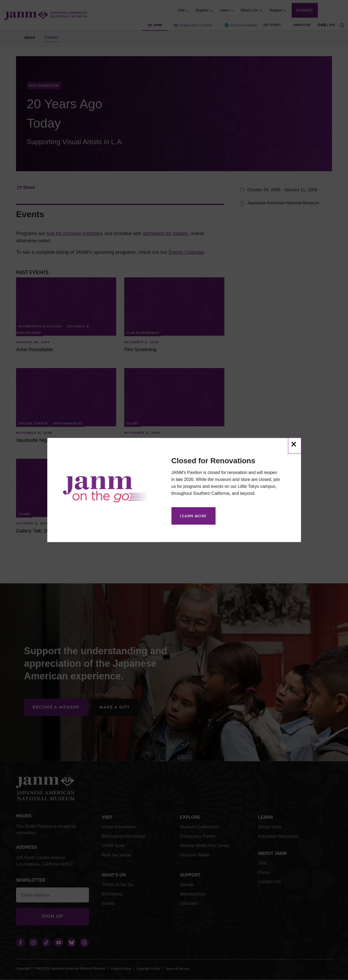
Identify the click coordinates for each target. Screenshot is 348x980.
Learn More (193, 516)
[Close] (295, 444)
